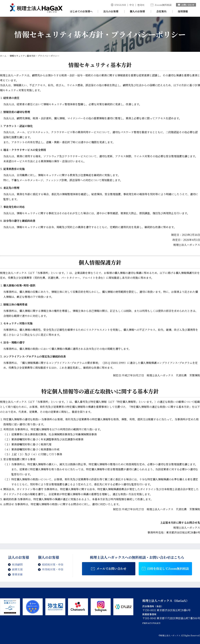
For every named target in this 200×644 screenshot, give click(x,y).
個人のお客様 (137, 11)
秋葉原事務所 (149, 614)
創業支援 (17, 569)
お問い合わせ (186, 5)
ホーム (3, 56)
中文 (132, 5)
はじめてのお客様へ (81, 11)
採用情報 (183, 11)
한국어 (141, 5)
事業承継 (17, 574)
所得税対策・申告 (53, 569)
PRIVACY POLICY (151, 623)
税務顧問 (17, 565)
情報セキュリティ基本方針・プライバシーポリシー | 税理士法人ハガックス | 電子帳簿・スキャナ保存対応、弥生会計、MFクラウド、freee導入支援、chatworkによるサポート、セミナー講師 (36, 8)
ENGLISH (120, 5)
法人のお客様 (111, 11)
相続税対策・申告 (53, 565)
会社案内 (161, 11)
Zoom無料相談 (163, 5)
